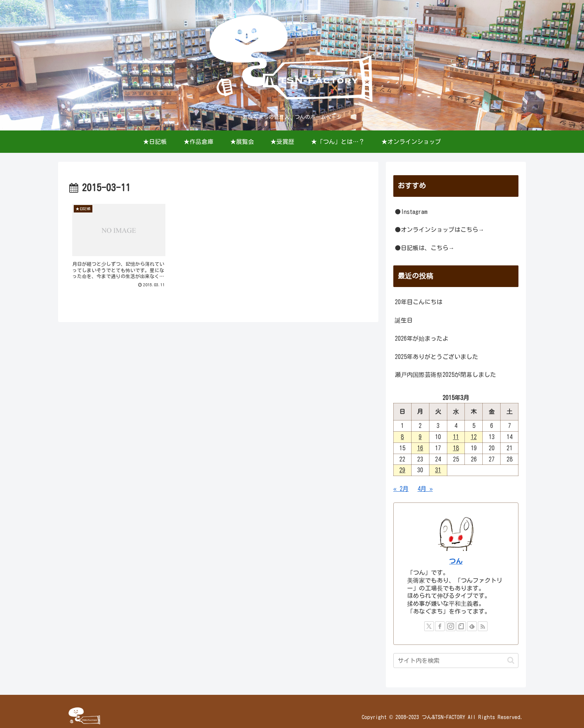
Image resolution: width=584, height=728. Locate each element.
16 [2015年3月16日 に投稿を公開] (420, 448)
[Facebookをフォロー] (440, 626)
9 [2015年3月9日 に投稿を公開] (420, 437)
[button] (511, 660)
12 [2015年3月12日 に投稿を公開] (474, 437)
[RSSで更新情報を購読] (483, 626)
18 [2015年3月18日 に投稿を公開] (456, 448)
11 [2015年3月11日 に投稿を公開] (456, 437)
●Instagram (411, 212)
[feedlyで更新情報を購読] (472, 626)
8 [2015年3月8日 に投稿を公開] (402, 437)
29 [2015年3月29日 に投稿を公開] (402, 470)
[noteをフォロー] (461, 626)
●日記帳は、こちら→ (425, 248)
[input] (456, 661)
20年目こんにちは (419, 302)
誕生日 (404, 320)
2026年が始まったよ (422, 338)
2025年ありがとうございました (437, 357)
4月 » (425, 489)
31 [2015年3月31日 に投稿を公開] (438, 470)
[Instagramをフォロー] (451, 626)
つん (456, 561)
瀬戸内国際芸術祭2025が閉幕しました (445, 375)
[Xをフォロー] (429, 626)
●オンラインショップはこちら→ (439, 230)
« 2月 (401, 489)
